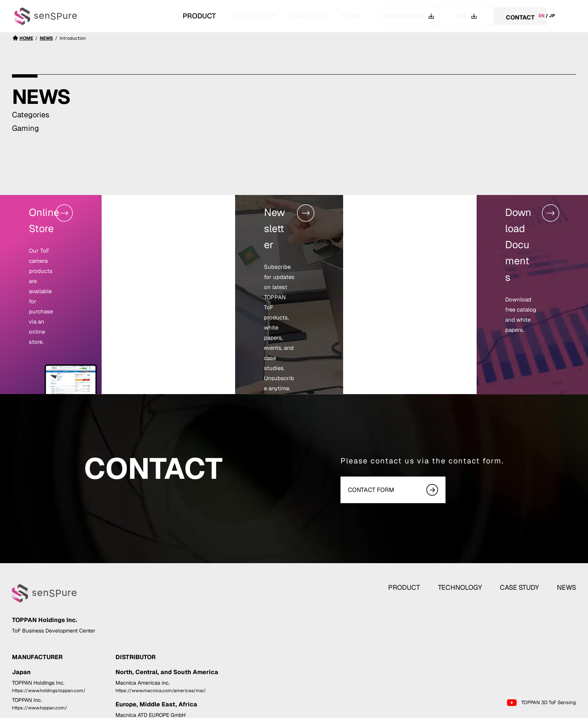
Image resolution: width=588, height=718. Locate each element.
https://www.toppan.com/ (40, 658)
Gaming (25, 128)
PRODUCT (416, 526)
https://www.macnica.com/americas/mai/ (161, 641)
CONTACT (520, 16)
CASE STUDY (292, 16)
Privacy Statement (514, 711)
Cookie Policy (559, 711)
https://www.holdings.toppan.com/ (49, 641)
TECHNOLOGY (220, 16)
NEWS (349, 16)
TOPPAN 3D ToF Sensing (541, 653)
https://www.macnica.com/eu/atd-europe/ (161, 673)
